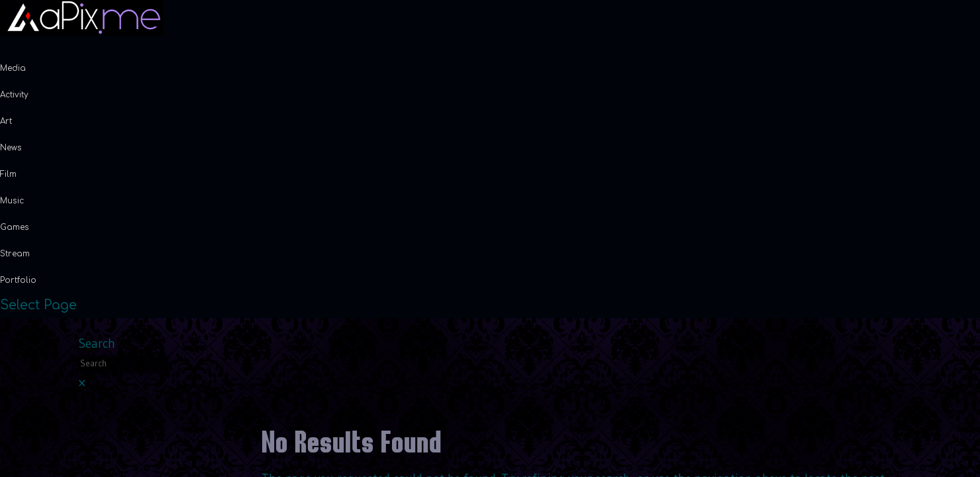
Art (6, 121)
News (11, 148)
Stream (15, 254)
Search (97, 344)
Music (12, 201)
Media (13, 68)
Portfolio (18, 280)
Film (8, 174)
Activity (14, 95)
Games (15, 227)
